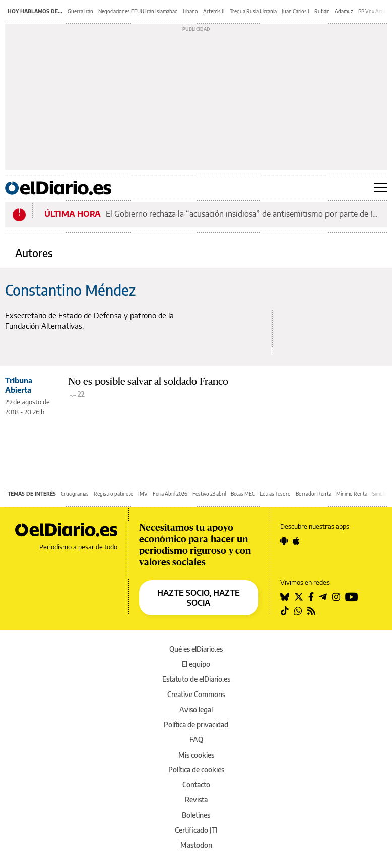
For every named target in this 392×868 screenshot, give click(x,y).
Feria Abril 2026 (170, 494)
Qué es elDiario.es (196, 649)
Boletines (196, 815)
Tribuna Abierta (19, 385)
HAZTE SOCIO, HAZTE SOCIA (199, 598)
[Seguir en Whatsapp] (298, 611)
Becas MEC (243, 494)
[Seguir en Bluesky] (285, 597)
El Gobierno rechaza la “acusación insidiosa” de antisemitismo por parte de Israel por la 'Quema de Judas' (243, 214)
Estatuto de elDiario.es (196, 679)
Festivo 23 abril (209, 494)
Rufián (322, 11)
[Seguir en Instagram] (336, 597)
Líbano (190, 11)
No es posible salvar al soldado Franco (148, 382)
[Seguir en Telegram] (323, 597)
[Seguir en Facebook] (311, 597)
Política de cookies (196, 769)
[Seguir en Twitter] (299, 597)
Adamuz (344, 11)
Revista (196, 800)
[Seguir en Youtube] (352, 597)
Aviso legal (196, 709)
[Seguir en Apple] (296, 541)
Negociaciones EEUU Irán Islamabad (138, 11)
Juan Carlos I (296, 11)
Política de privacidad (196, 725)
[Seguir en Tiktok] (285, 611)
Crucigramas (75, 494)
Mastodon (196, 845)
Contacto (196, 785)
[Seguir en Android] (284, 541)
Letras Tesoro (275, 494)
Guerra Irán (80, 11)
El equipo (196, 664)
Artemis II (214, 11)
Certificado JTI (196, 830)
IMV (143, 494)
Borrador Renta (313, 494)
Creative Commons (196, 694)
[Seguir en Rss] (311, 611)
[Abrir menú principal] (381, 188)
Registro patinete (113, 494)
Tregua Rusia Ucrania (253, 11)
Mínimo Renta (352, 494)
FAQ (196, 740)
